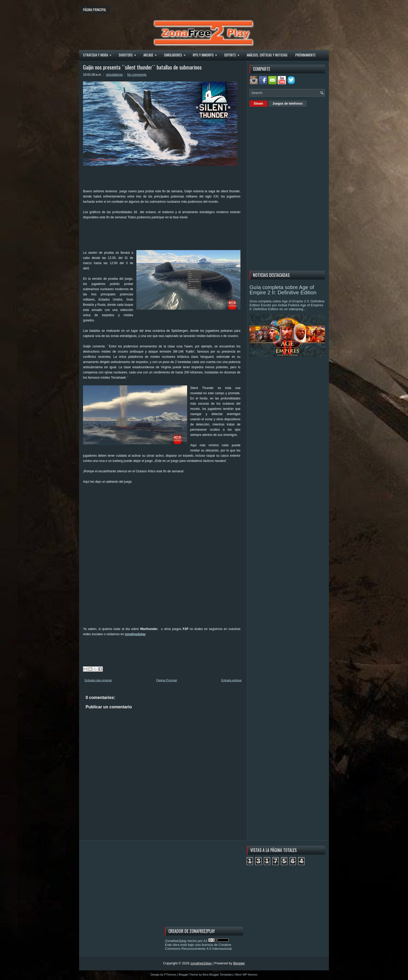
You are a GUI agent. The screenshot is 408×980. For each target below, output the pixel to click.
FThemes (170, 975)
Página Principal (167, 680)
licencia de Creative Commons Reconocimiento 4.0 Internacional (198, 947)
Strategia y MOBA (99, 53)
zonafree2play (135, 634)
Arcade (152, 53)
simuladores (114, 75)
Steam (258, 104)
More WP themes (246, 975)
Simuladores (176, 53)
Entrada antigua (231, 680)
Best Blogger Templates (218, 975)
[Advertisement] (178, 232)
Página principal (95, 10)
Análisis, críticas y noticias (267, 55)
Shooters (129, 53)
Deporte (234, 53)
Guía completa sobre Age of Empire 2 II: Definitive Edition (283, 290)
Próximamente (305, 55)
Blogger (239, 963)
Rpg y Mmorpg (207, 53)
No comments (137, 75)
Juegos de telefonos (288, 104)
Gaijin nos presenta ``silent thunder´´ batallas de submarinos (142, 67)
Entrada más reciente (98, 680)
